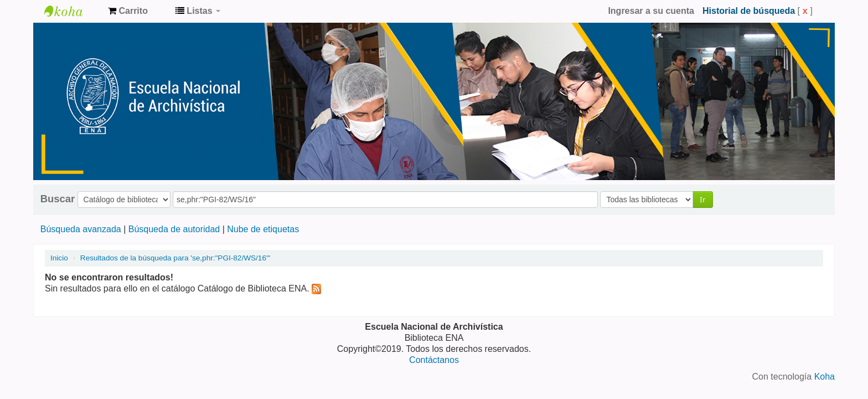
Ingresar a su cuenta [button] (651, 11)
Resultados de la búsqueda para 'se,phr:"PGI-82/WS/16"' (175, 258)
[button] (128, 11)
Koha (825, 377)
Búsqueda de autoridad (174, 229)
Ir (703, 199)
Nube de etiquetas (263, 229)
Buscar (58, 199)
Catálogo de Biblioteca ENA (72, 11)
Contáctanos (434, 360)
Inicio (59, 258)
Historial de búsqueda (749, 11)
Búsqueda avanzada (81, 229)
